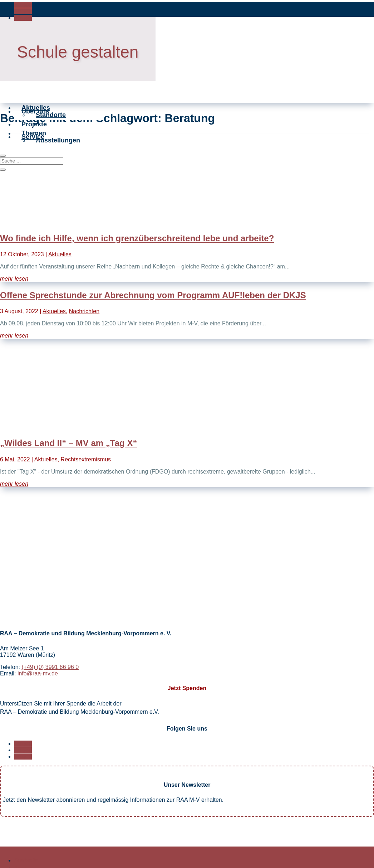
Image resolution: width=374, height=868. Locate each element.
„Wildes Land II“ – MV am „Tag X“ (68, 443)
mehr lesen (14, 279)
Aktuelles (36, 108)
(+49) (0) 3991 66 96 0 (50, 667)
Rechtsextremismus (86, 459)
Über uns (35, 122)
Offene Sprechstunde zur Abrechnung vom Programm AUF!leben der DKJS (153, 295)
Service (33, 168)
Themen (34, 154)
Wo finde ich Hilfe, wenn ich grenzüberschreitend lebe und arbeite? (137, 238)
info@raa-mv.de (38, 673)
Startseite (26, 860)
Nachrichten (84, 311)
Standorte (51, 136)
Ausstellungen (58, 182)
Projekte (34, 145)
